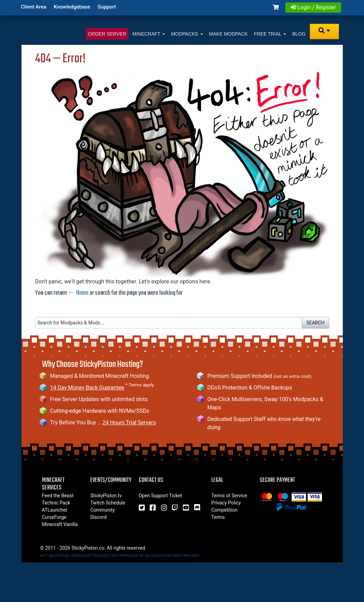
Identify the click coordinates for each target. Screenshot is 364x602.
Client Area (34, 7)
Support (107, 7)
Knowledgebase (72, 7)
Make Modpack (228, 34)
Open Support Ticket (160, 496)
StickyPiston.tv (106, 496)
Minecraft (149, 34)
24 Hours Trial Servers (129, 422)
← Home (78, 293)
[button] (327, 31)
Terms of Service (229, 496)
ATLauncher (55, 510)
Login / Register (313, 7)
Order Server (107, 34)
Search (315, 323)
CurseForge (54, 517)
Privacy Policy (226, 503)
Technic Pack (56, 503)
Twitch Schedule (108, 503)
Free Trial (270, 34)
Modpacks (187, 34)
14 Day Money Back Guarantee (87, 388)
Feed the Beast (58, 496)
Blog (299, 34)
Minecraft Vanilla (60, 524)
